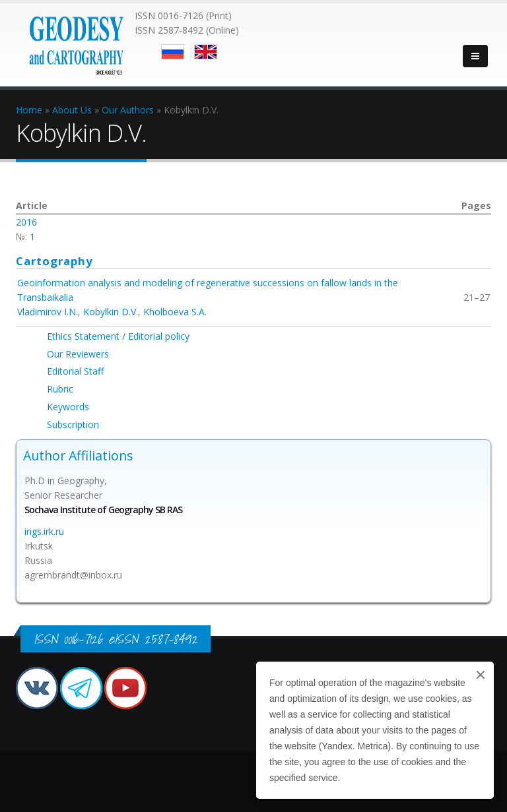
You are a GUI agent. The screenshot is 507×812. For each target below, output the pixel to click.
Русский (173, 52)
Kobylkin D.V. (111, 312)
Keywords (68, 407)
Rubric (60, 389)
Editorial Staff (75, 371)
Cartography (54, 261)
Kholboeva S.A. (175, 312)
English (206, 52)
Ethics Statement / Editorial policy (118, 336)
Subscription (73, 424)
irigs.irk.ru (44, 531)
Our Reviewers (78, 354)
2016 (26, 222)
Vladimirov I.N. (48, 312)
